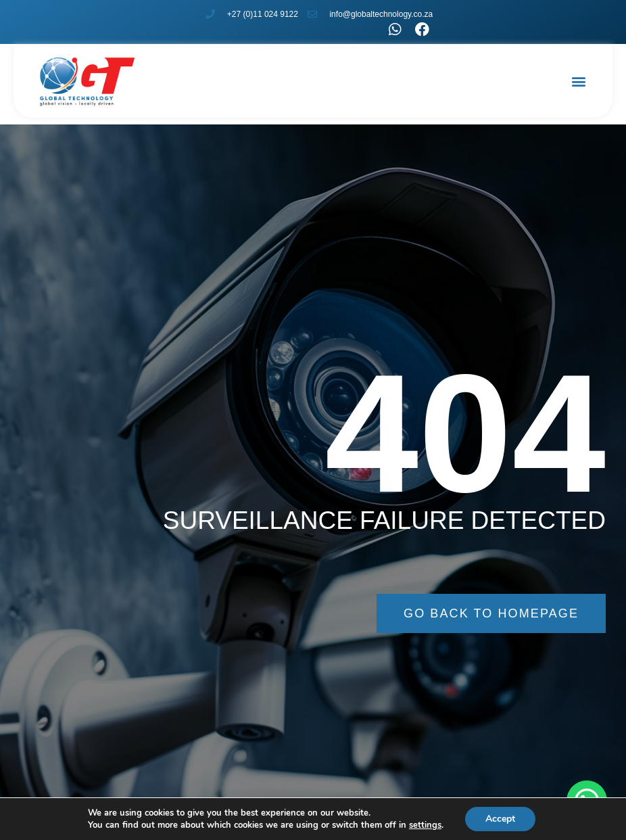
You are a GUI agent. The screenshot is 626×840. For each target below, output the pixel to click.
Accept (500, 819)
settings (425, 825)
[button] (579, 81)
